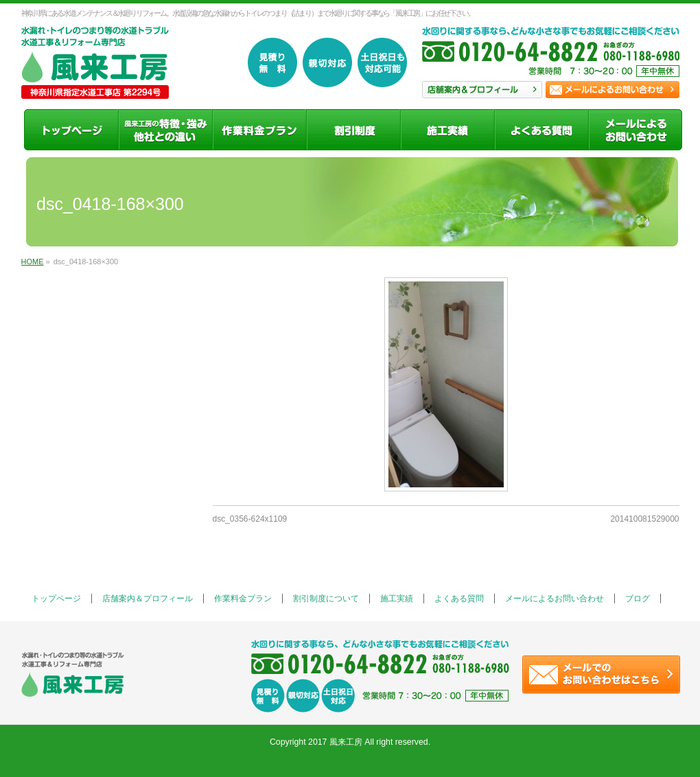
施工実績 (397, 599)
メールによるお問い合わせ (555, 599)
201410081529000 (644, 519)
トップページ (56, 599)
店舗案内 (482, 90)
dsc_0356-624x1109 (250, 519)
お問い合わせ (612, 90)
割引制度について (326, 599)
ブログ (638, 599)
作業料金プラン (243, 599)
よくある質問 (459, 599)
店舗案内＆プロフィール (148, 599)
